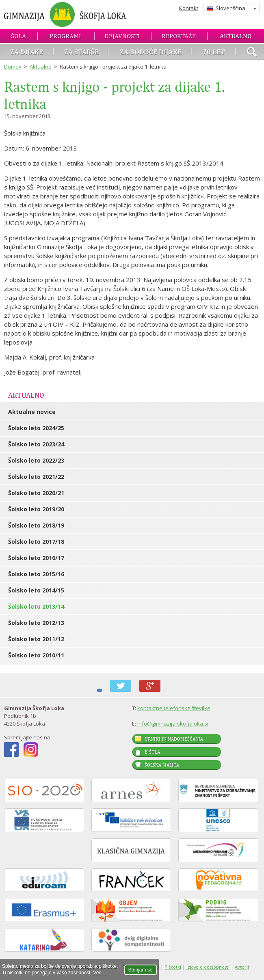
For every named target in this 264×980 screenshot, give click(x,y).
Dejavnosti (122, 36)
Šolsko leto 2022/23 (36, 460)
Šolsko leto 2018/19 (36, 525)
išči (252, 53)
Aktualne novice (32, 412)
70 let (214, 52)
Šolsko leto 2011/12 (36, 639)
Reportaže (179, 36)
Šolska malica (162, 765)
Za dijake (27, 52)
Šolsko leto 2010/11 (36, 655)
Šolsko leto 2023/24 (36, 444)
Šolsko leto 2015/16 (36, 574)
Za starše (81, 52)
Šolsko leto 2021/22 (36, 477)
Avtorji (242, 967)
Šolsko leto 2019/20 (36, 509)
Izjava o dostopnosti (208, 967)
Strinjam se (141, 970)
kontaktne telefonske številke (174, 708)
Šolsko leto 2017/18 (36, 542)
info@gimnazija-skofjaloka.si (173, 724)
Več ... (100, 973)
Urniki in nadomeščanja (174, 739)
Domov (13, 67)
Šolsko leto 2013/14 (36, 606)
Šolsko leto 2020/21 (36, 493)
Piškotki (173, 967)
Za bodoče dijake (151, 52)
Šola (18, 36)
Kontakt (189, 8)
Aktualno (236, 36)
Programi (65, 36)
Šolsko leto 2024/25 (36, 428)
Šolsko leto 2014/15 (36, 590)
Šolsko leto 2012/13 (36, 623)
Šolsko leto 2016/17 (36, 558)
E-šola (152, 752)
